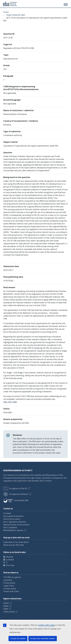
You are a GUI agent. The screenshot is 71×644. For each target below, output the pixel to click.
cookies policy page (46, 625)
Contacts (7, 513)
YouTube (10, 565)
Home (6, 12)
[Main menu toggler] (65, 4)
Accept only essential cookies (43, 638)
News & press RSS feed (13, 545)
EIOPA (6, 603)
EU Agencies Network (16, 494)
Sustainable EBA (16, 500)
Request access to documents (16, 525)
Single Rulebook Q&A (16, 15)
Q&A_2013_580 (10, 402)
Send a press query (12, 519)
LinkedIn (10, 560)
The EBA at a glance (12, 577)
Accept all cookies (18, 638)
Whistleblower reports (13, 530)
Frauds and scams (11, 591)
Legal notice (9, 586)
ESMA (6, 606)
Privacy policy (9, 583)
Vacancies (8, 580)
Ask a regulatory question (15, 522)
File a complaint (10, 527)
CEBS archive (9, 612)
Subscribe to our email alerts (16, 542)
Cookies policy (10, 589)
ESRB (6, 609)
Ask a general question (13, 516)
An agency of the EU (15, 488)
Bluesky (10, 557)
